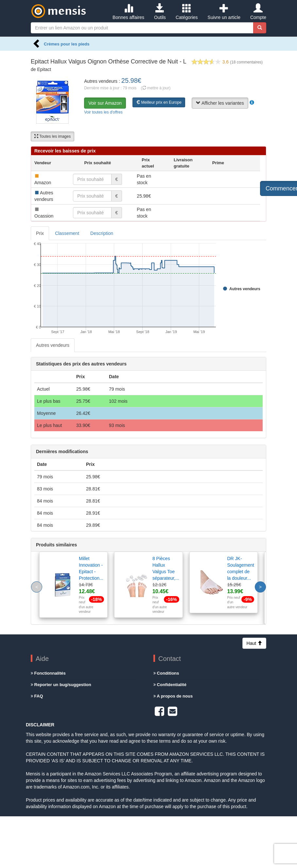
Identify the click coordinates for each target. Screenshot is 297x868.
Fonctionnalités (48, 673)
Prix (40, 233)
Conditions (166, 673)
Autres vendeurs (53, 345)
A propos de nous (173, 696)
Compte (258, 12)
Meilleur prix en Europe (159, 102)
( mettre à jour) (156, 88)
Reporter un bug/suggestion (61, 685)
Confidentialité (170, 685)
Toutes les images (52, 136)
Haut (254, 643)
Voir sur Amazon (105, 103)
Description (102, 233)
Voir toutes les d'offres (103, 112)
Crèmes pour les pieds (67, 44)
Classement (67, 233)
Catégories (187, 12)
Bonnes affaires (128, 12)
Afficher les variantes (220, 103)
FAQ (37, 696)
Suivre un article (224, 12)
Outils (160, 12)
